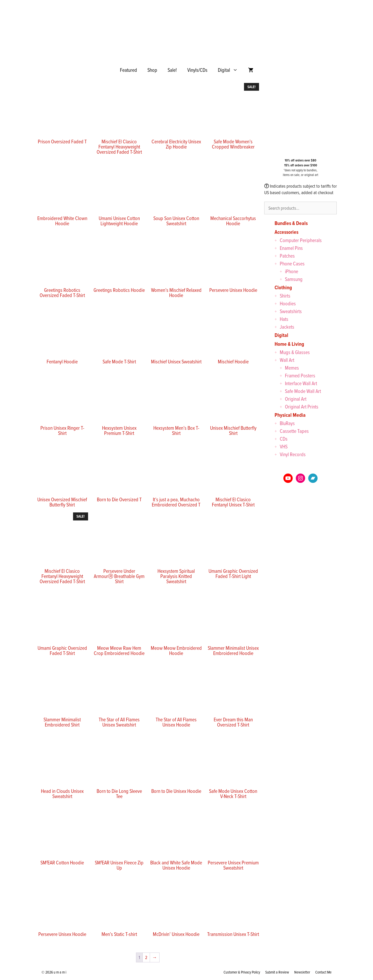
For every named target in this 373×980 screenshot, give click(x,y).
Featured (128, 70)
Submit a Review (277, 972)
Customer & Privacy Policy (242, 972)
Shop (152, 70)
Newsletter (302, 972)
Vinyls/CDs (197, 70)
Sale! (172, 70)
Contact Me (323, 972)
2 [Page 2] (146, 957)
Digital (230, 70)
